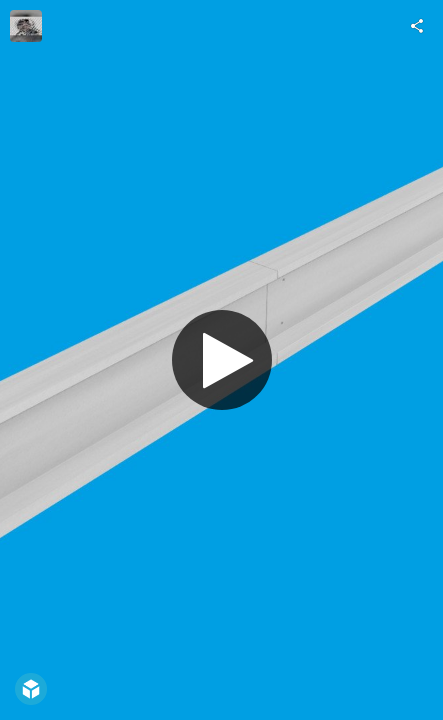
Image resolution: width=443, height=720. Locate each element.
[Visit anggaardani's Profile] (26, 26)
